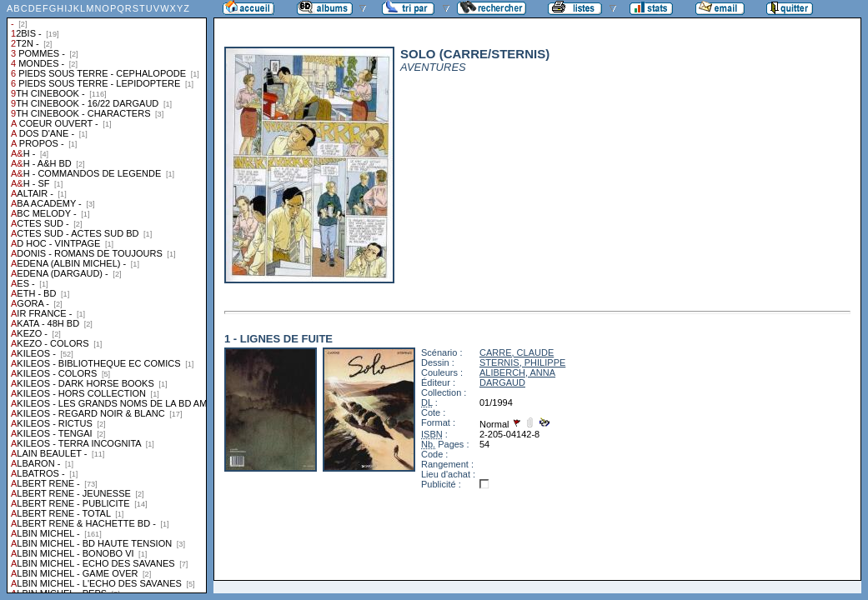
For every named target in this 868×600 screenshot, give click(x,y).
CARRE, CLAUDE (517, 352)
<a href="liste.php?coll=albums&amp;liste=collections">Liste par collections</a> (107, 297)
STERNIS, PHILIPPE (522, 362)
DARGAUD (502, 382)
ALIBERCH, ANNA (517, 372)
